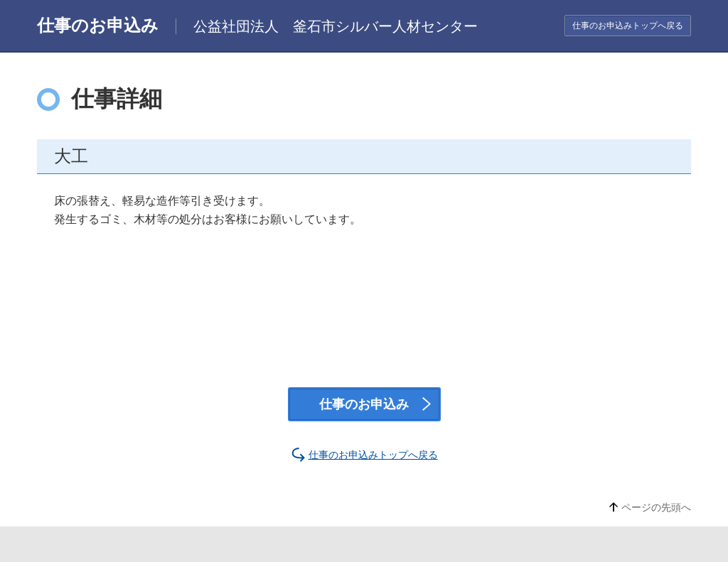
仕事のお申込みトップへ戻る (628, 26)
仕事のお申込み (364, 404)
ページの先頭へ (656, 507)
